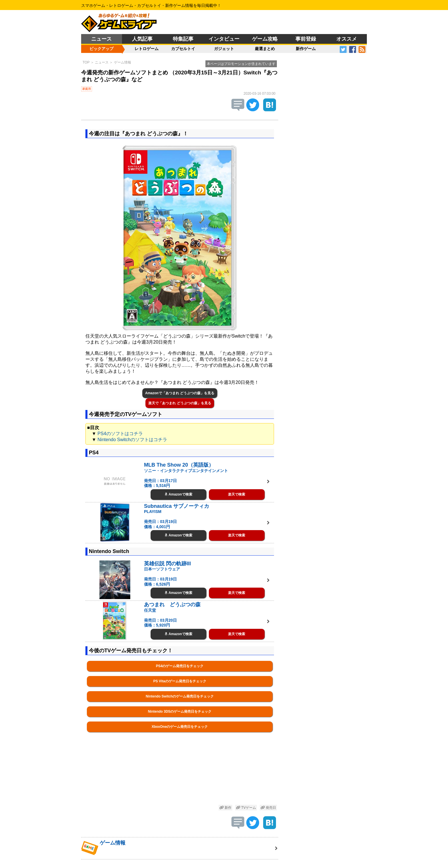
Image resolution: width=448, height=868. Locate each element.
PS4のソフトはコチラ (120, 434)
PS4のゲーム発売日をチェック (180, 666)
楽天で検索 (237, 494)
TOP (86, 62)
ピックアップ (101, 49)
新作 (225, 808)
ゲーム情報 (123, 62)
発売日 (268, 808)
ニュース (101, 39)
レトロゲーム (147, 49)
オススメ (347, 39)
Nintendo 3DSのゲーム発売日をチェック (180, 712)
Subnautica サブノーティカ (177, 506)
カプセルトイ (183, 49)
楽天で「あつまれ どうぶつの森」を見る (180, 403)
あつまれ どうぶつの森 (172, 605)
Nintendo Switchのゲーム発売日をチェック (180, 696)
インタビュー (224, 39)
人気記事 (142, 39)
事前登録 (306, 39)
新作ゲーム (306, 49)
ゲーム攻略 (265, 39)
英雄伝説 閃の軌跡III (167, 564)
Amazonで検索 (178, 494)
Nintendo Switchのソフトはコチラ (132, 440)
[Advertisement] (180, 775)
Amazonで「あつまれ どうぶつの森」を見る (180, 393)
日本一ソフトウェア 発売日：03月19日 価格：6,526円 (162, 577)
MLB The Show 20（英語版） (179, 465)
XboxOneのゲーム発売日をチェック (180, 727)
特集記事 (183, 39)
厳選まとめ (265, 49)
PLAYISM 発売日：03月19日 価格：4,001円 (160, 519)
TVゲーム (246, 808)
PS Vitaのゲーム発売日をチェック (180, 681)
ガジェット (224, 49)
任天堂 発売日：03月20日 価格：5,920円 (160, 618)
